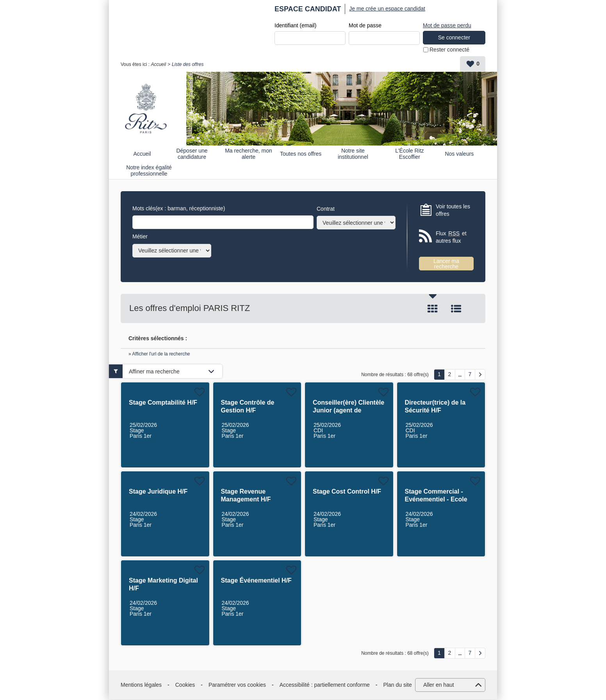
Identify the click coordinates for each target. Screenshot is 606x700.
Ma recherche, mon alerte (249, 154)
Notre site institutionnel (353, 154)
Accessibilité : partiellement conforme (325, 685)
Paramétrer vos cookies (237, 685)
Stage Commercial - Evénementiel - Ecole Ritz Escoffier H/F (436, 500)
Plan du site (398, 685)
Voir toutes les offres (453, 210)
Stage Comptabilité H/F (163, 403)
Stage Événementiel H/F (256, 581)
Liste (456, 309)
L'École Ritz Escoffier (409, 154)
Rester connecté (449, 50)
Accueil (158, 65)
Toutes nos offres (301, 154)
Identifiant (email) (295, 26)
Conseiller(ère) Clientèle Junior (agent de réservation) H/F (348, 411)
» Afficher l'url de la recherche (159, 354)
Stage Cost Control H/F (347, 492)
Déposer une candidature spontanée (192, 154)
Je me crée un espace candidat (387, 9)
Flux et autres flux (451, 237)
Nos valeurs (459, 154)
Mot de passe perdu (447, 25)
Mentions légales (141, 685)
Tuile (433, 309)
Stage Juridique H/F (158, 492)
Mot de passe (365, 26)
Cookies (185, 685)
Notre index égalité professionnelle (149, 171)
